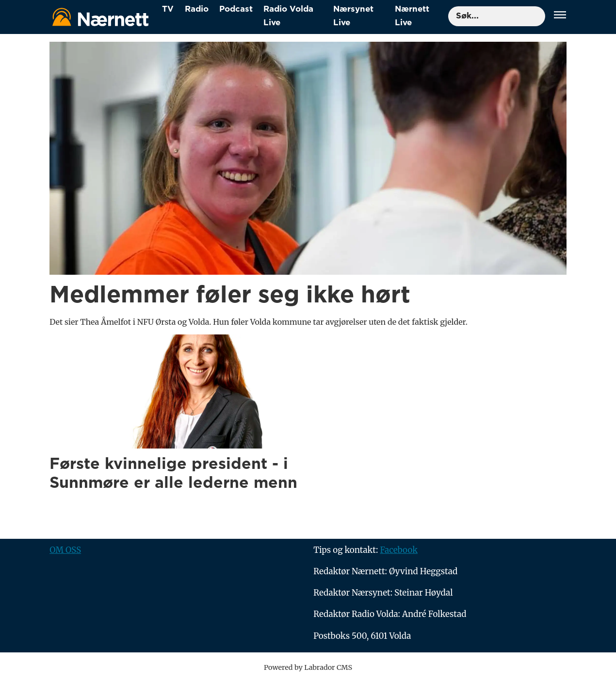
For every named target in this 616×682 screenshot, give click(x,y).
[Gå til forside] (100, 17)
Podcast (236, 9)
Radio (197, 9)
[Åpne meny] (560, 16)
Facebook (399, 550)
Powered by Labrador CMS (308, 667)
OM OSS (65, 550)
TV (168, 9)
